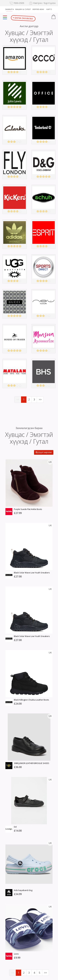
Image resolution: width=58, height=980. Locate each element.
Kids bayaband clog (23, 890)
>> (40, 400)
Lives (16, 954)
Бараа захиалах (23, 18)
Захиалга (9, 9)
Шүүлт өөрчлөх (44, 452)
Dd (15, 827)
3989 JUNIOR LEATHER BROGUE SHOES (32, 763)
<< (18, 400)
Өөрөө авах (38, 9)
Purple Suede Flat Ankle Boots (28, 509)
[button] (54, 17)
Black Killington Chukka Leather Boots (31, 700)
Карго (49, 9)
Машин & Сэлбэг (23, 9)
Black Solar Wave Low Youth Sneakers (32, 573)
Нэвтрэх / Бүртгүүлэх (42, 3)
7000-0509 (17, 3)
